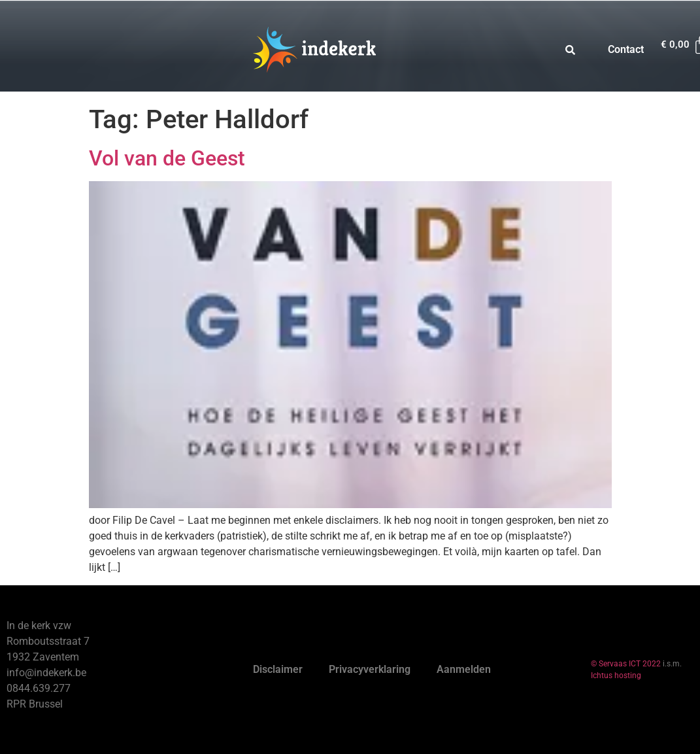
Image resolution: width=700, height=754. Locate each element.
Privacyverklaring (370, 669)
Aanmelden (464, 669)
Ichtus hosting (616, 676)
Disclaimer (278, 669)
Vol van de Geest (167, 158)
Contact (626, 49)
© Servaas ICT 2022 (626, 664)
